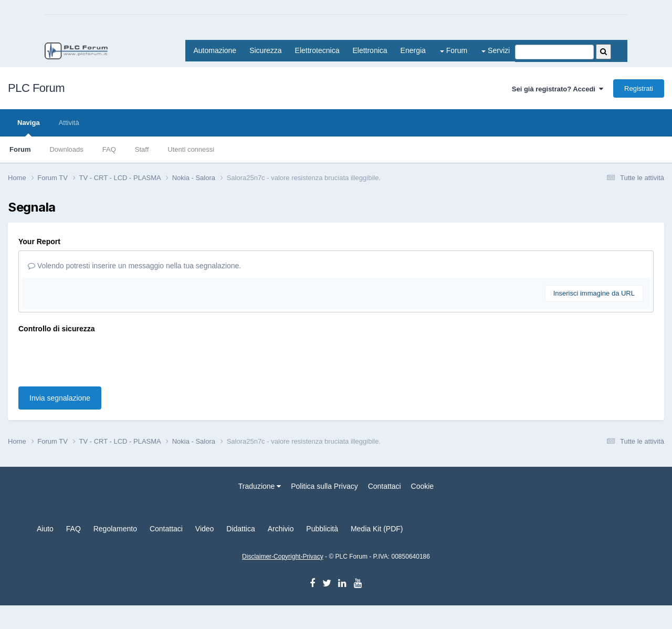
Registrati (639, 88)
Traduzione (260, 486)
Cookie (423, 486)
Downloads (66, 149)
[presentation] (98, 358)
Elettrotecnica (317, 50)
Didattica (240, 529)
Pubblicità (322, 529)
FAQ (109, 149)
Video (205, 529)
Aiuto (45, 529)
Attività (69, 123)
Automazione (215, 50)
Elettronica (370, 50)
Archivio (281, 529)
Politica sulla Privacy (324, 486)
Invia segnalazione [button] (60, 398)
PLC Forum (36, 88)
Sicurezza (265, 50)
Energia (413, 50)
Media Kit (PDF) (377, 529)
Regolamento (115, 529)
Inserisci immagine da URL (594, 293)
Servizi (496, 50)
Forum (454, 50)
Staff (142, 149)
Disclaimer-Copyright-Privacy (283, 557)
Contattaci (385, 486)
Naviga (29, 128)
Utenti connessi (191, 149)
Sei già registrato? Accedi (558, 89)
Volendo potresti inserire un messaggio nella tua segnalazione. (134, 266)
